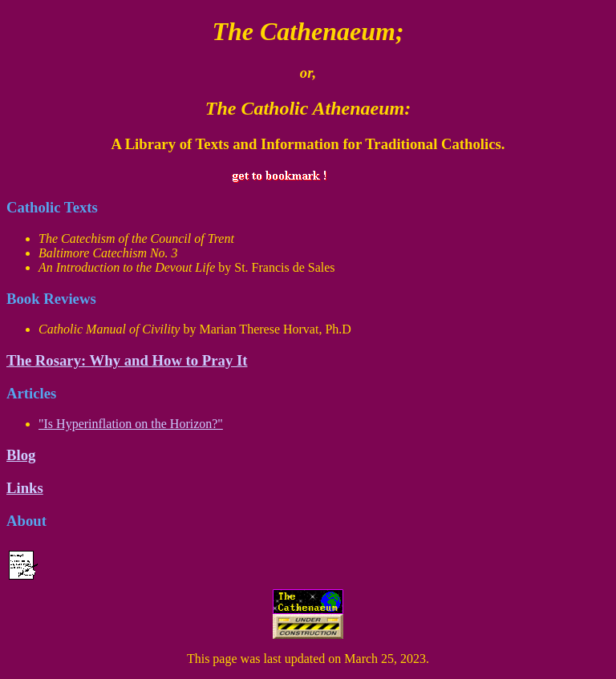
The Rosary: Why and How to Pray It (127, 360)
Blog (21, 455)
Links (25, 488)
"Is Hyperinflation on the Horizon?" (131, 424)
